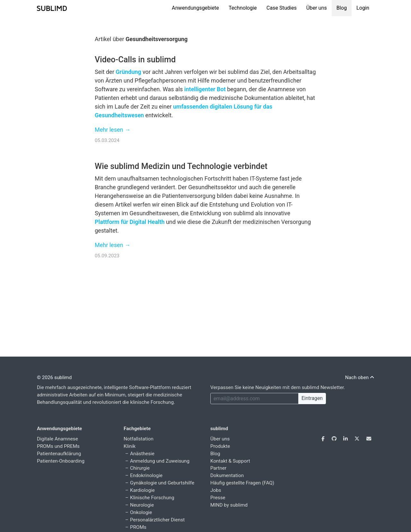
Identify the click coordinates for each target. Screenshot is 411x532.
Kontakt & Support (230, 461)
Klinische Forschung (152, 498)
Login (363, 8)
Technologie (243, 8)
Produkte (220, 446)
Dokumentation (227, 475)
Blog (342, 8)
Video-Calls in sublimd (135, 60)
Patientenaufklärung (59, 454)
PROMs (138, 527)
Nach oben (360, 377)
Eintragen (312, 398)
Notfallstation (139, 439)
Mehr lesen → (113, 130)
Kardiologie (142, 490)
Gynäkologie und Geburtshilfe (162, 483)
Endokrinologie (146, 475)
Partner (218, 468)
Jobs (216, 490)
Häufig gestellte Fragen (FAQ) (242, 483)
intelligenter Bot (205, 89)
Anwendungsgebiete (195, 8)
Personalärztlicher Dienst (157, 520)
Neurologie (142, 505)
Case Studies (282, 8)
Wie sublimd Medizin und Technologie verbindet (181, 166)
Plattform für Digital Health (130, 222)
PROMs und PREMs (58, 446)
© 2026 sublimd (54, 377)
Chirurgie (140, 468)
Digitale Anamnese (57, 439)
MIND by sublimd (229, 505)
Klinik (130, 446)
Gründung (128, 72)
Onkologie (141, 512)
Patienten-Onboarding (61, 461)
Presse (218, 498)
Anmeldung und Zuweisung (160, 461)
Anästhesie (142, 454)
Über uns (317, 8)
